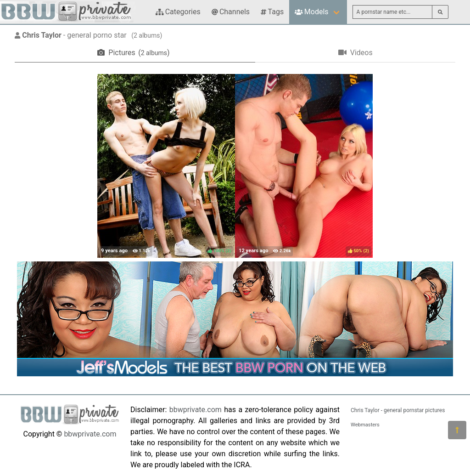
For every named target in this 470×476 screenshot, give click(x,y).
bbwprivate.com (90, 434)
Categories (178, 12)
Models (311, 12)
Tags (272, 12)
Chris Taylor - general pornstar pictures (398, 410)
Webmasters (365, 425)
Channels (231, 12)
